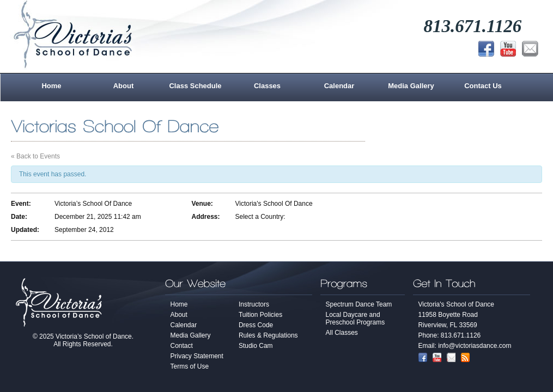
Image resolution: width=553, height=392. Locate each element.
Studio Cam (256, 346)
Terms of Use (190, 366)
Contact (182, 346)
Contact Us (483, 86)
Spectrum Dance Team (359, 304)
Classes (267, 86)
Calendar (339, 86)
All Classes (342, 333)
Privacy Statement (197, 356)
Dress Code (256, 325)
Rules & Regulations (268, 335)
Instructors (254, 304)
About (124, 86)
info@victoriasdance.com (475, 346)
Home (51, 86)
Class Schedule (195, 86)
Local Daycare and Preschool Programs (355, 318)
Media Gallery (411, 86)
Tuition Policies (260, 315)
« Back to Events (35, 156)
